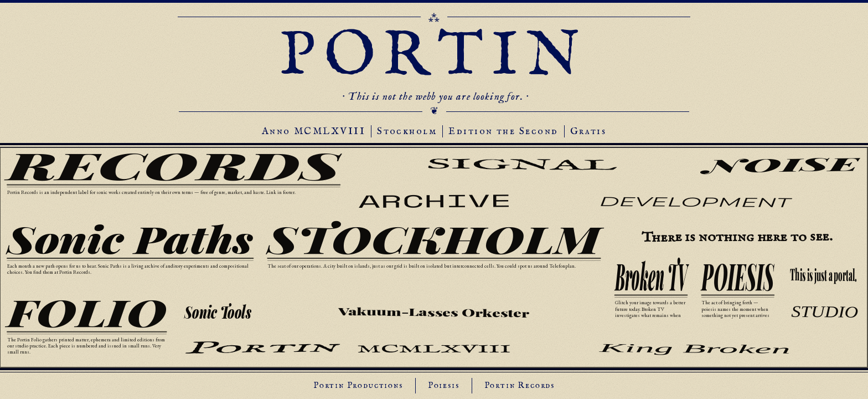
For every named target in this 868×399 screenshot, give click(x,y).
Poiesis (444, 386)
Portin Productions (358, 386)
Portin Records (520, 386)
